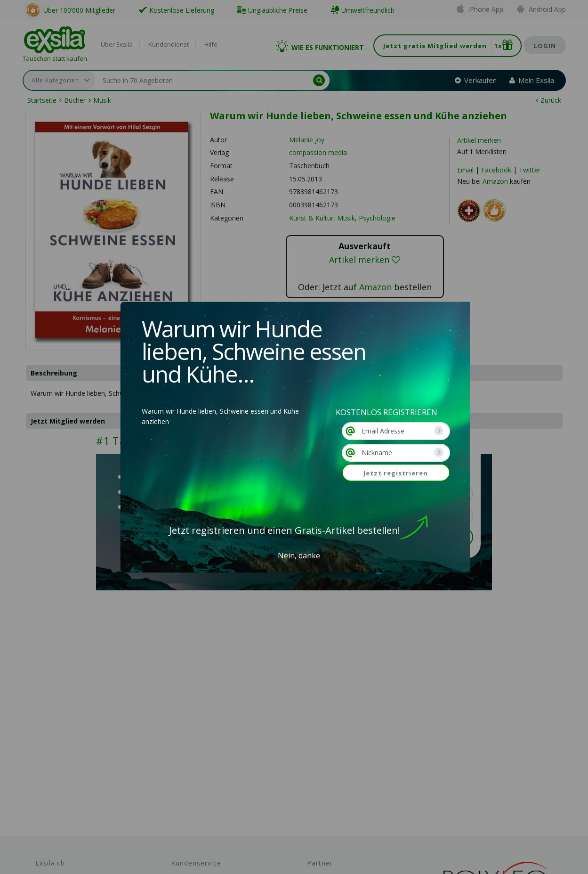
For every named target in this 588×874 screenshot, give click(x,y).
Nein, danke (299, 555)
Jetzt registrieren (396, 473)
